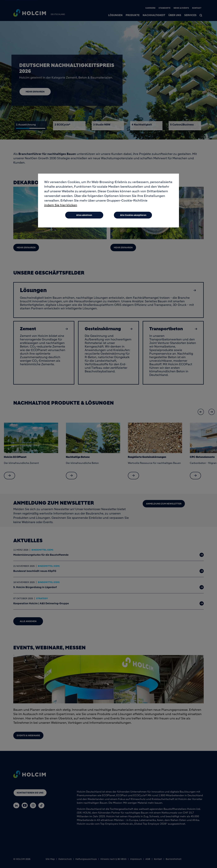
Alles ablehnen (84, 215)
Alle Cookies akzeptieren (133, 215)
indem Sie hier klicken (61, 205)
